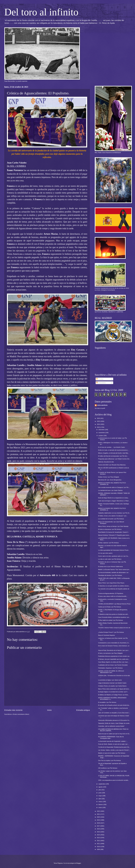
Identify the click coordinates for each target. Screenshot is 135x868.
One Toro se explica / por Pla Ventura (110, 760)
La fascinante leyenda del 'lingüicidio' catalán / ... (113, 741)
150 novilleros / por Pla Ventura (108, 768)
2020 (99, 817)
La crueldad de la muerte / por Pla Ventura (111, 519)
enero (100, 807)
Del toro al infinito (41, 12)
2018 (99, 823)
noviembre (102, 433)
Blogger (79, 863)
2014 (99, 835)
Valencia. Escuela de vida (106, 462)
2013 (99, 838)
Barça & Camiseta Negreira (107, 635)
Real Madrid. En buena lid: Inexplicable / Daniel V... (114, 532)
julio (100, 790)
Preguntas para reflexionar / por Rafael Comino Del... (114, 459)
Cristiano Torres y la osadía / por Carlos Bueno (112, 686)
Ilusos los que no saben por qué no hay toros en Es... (114, 734)
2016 (99, 829)
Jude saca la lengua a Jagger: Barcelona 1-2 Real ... (114, 501)
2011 (99, 844)
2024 (99, 424)
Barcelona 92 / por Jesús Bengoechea (110, 480)
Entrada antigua (83, 710)
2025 (99, 421)
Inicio (49, 710)
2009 (99, 849)
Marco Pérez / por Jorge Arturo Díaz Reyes (111, 583)
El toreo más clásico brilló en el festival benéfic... (113, 596)
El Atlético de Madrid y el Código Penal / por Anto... (114, 695)
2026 (99, 418)
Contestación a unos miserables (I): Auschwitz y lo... (114, 643)
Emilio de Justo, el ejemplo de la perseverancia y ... (114, 450)
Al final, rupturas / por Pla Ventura (108, 543)
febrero (101, 805)
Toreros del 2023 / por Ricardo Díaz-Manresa (112, 465)
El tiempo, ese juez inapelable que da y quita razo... (114, 659)
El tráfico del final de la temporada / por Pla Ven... (113, 456)
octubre (101, 436)
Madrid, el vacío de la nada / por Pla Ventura (112, 753)
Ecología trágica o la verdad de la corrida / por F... (113, 692)
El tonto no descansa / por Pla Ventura (110, 529)
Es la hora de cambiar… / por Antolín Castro (112, 447)
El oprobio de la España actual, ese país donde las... (114, 705)
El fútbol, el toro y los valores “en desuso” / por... (113, 516)
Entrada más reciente (13, 710)
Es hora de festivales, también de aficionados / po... (114, 572)
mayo (100, 796)
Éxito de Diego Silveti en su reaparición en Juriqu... (114, 498)
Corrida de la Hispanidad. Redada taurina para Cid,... (114, 747)
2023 (99, 427)
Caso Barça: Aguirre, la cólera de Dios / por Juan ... (114, 662)
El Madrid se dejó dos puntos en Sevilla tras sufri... (114, 614)
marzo (101, 802)
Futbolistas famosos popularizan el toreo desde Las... (114, 656)
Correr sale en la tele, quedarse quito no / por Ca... (114, 556)
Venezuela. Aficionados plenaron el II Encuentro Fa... (114, 720)
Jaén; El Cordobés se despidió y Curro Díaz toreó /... (114, 713)
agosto (101, 787)
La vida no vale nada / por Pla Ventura (110, 559)
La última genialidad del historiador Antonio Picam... (114, 550)
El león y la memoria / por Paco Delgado (110, 653)
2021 (99, 814)
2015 (99, 832)
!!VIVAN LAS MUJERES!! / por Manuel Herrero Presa (114, 604)
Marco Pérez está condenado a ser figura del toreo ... (114, 689)
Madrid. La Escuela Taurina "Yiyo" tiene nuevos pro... (114, 569)
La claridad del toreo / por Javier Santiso (110, 490)
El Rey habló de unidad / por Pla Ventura (111, 620)
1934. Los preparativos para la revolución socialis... (114, 780)
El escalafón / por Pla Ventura (107, 702)
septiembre (102, 784)
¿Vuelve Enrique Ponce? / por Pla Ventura (111, 632)
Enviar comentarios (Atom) (21, 714)
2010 (99, 847)
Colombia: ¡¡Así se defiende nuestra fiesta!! (111, 726)
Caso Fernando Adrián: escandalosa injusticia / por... (114, 617)
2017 (99, 826)
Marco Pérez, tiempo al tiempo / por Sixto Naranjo (113, 526)
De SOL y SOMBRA (16, 166)
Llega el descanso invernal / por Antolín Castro (112, 683)
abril (100, 799)
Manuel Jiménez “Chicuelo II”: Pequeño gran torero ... (114, 535)
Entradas (100, 379)
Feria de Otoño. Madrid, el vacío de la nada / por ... (114, 744)
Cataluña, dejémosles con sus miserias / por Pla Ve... (114, 513)
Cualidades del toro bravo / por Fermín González (113, 665)
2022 (99, 811)
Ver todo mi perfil (100, 408)
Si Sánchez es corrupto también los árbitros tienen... (114, 586)
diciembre (102, 430)
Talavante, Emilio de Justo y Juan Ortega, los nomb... (114, 723)
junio (100, 793)
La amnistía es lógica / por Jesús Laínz (110, 680)
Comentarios (101, 383)
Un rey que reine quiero (105, 553)
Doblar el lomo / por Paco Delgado (109, 477)
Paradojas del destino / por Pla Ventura (110, 575)
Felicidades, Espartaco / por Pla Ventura (110, 668)
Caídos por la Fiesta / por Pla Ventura (110, 607)
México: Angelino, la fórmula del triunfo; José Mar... (114, 453)
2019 (99, 820)
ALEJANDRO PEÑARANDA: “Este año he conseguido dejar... (111, 737)
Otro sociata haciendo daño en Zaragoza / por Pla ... (114, 487)
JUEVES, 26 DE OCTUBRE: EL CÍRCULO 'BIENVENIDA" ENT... (111, 672)
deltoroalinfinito (102, 405)
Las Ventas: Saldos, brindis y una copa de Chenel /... (114, 750)
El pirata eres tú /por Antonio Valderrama (110, 567)
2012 (99, 841)
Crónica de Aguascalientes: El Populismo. (111, 593)
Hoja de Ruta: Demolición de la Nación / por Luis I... (114, 650)
